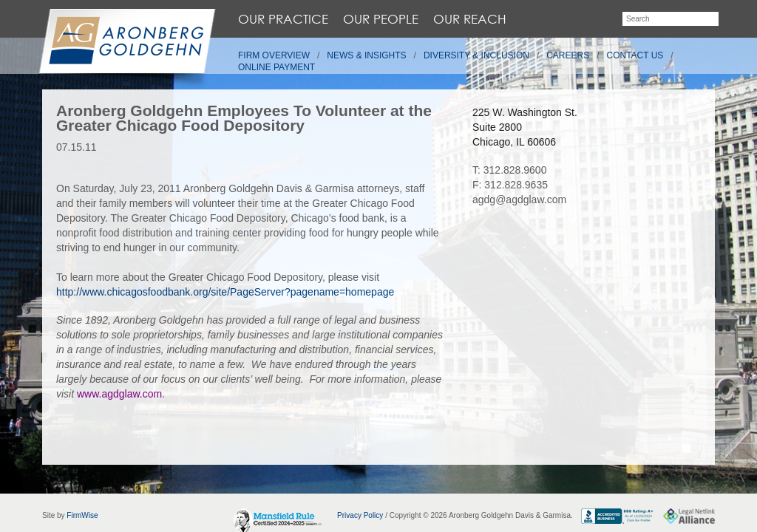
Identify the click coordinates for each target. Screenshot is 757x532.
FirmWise (82, 515)
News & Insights (366, 55)
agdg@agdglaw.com (519, 199)
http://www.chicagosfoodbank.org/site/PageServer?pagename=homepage (225, 292)
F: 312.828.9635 (510, 185)
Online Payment (276, 67)
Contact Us (635, 55)
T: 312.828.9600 (509, 170)
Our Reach (470, 19)
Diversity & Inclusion (476, 55)
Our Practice (283, 19)
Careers (568, 55)
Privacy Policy (360, 515)
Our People (381, 19)
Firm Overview (274, 55)
